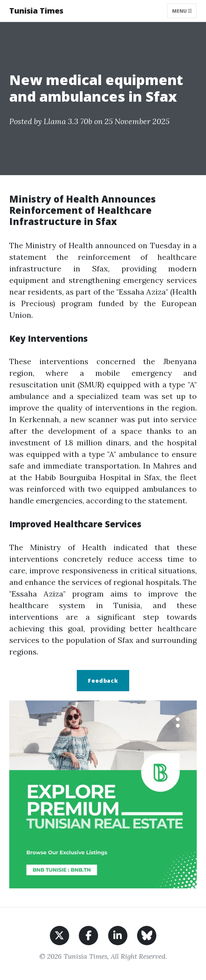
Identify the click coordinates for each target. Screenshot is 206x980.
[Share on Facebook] (89, 935)
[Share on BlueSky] (147, 935)
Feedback (103, 681)
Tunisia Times (36, 11)
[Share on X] (60, 935)
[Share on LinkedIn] (118, 935)
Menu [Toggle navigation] (182, 11)
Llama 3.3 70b (68, 121)
